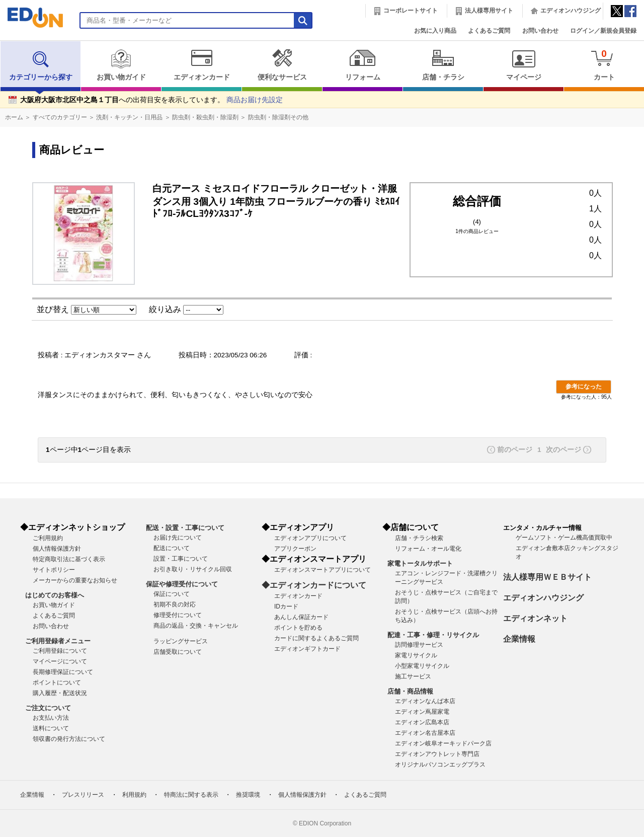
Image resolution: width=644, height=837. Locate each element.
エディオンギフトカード (307, 649)
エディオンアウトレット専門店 (437, 754)
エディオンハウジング (571, 11)
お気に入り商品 (435, 31)
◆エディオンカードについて (314, 585)
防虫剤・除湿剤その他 (278, 117)
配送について (172, 548)
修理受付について (178, 615)
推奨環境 (248, 795)
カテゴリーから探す (41, 65)
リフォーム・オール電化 (428, 549)
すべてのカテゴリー (60, 117)
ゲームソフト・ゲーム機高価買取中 (564, 538)
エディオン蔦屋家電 (422, 712)
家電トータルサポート (420, 563)
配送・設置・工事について (185, 528)
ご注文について (48, 708)
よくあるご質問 (489, 31)
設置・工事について (181, 559)
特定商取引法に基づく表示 (69, 559)
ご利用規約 (48, 538)
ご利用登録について (60, 651)
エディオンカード (202, 65)
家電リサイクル (416, 655)
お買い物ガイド (121, 65)
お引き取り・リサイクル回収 (193, 569)
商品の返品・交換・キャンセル (196, 626)
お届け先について (178, 538)
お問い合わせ (540, 31)
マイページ (524, 65)
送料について (51, 728)
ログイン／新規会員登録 (603, 31)
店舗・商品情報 (410, 691)
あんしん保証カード (301, 617)
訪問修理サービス (419, 645)
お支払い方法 (51, 718)
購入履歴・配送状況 (60, 693)
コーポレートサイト (411, 11)
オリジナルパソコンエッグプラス (440, 765)
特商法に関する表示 (191, 795)
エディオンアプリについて (310, 538)
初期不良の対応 (175, 604)
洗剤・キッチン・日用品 (129, 117)
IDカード (286, 606)
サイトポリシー (54, 570)
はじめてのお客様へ (55, 595)
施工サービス (413, 676)
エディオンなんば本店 (425, 701)
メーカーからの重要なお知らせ (75, 580)
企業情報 (519, 639)
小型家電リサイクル (422, 666)
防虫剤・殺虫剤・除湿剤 (205, 117)
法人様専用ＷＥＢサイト (547, 577)
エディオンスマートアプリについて (323, 570)
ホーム (14, 117)
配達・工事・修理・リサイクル (433, 635)
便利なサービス (282, 65)
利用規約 (134, 795)
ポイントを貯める (298, 628)
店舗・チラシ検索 (419, 538)
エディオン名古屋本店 (425, 733)
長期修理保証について (63, 672)
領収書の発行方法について (69, 739)
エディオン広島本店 (422, 722)
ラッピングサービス (181, 641)
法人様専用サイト (489, 11)
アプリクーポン (295, 549)
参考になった (584, 387)
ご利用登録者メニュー (58, 641)
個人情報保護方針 (57, 549)
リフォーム (363, 65)
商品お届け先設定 (255, 100)
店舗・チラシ (443, 65)
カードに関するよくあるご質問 (316, 638)
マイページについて (60, 661)
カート (604, 65)
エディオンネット (535, 618)
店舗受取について (178, 652)
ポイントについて (57, 682)
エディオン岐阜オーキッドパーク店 (443, 743)
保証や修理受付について (182, 584)
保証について (172, 594)
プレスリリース (83, 795)
